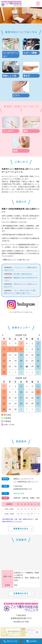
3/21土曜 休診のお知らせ (23, 274)
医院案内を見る (21, 529)
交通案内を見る (21, 593)
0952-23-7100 (23, 622)
